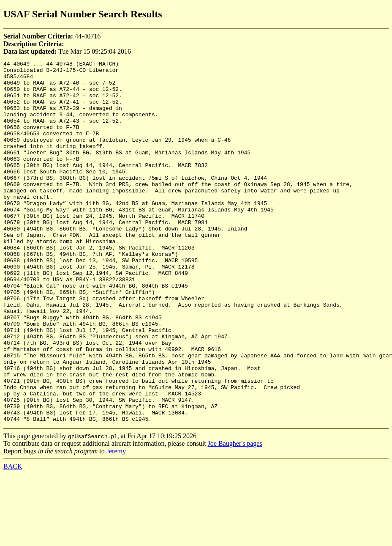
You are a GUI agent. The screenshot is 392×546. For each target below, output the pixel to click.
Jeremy (116, 523)
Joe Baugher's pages (235, 516)
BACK (13, 539)
